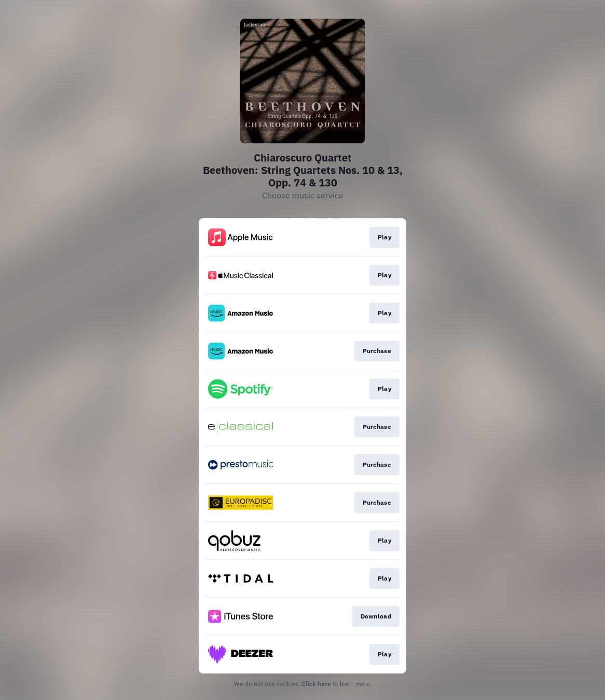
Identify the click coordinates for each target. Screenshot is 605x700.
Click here (316, 684)
